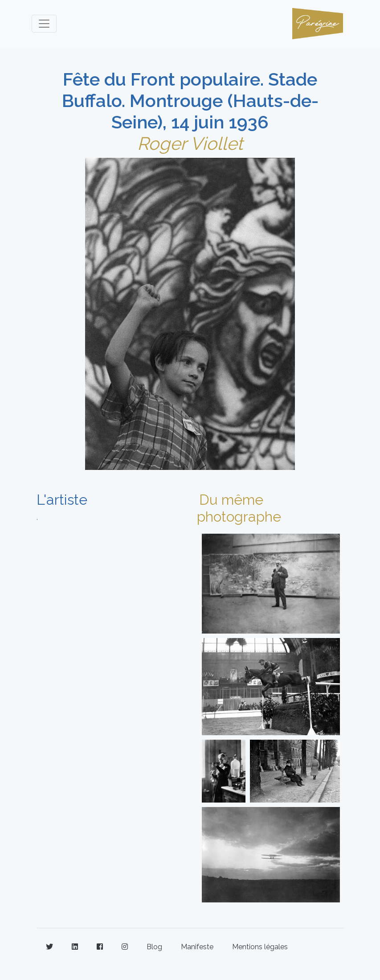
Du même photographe (239, 508)
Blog (154, 947)
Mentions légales (260, 947)
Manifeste (197, 947)
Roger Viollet (190, 143)
